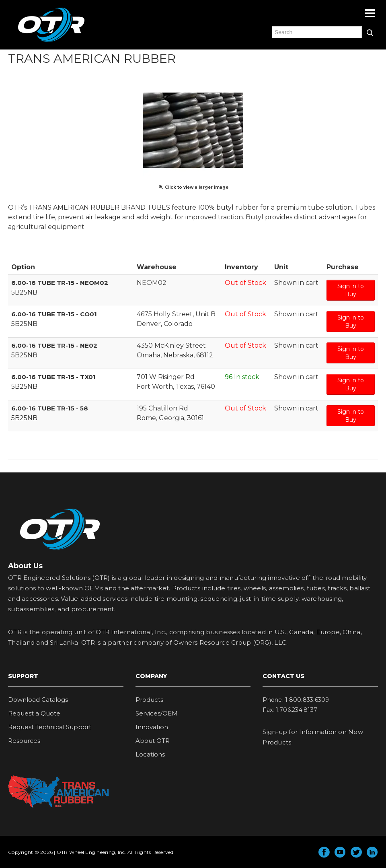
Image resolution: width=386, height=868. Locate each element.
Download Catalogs (38, 700)
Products (149, 700)
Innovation (152, 727)
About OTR (153, 741)
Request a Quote (34, 713)
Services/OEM (157, 713)
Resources (24, 741)
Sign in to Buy (351, 290)
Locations (150, 754)
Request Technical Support (50, 727)
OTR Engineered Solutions (51, 41)
